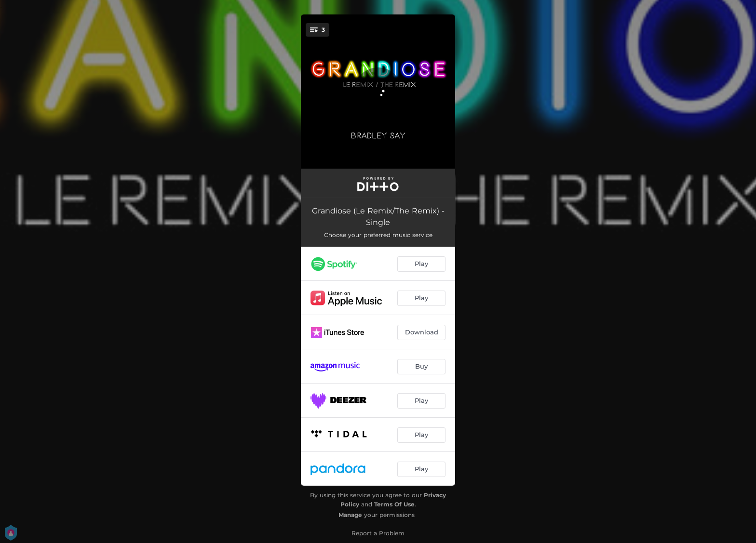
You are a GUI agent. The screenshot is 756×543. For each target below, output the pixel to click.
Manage (350, 515)
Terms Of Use (394, 504)
